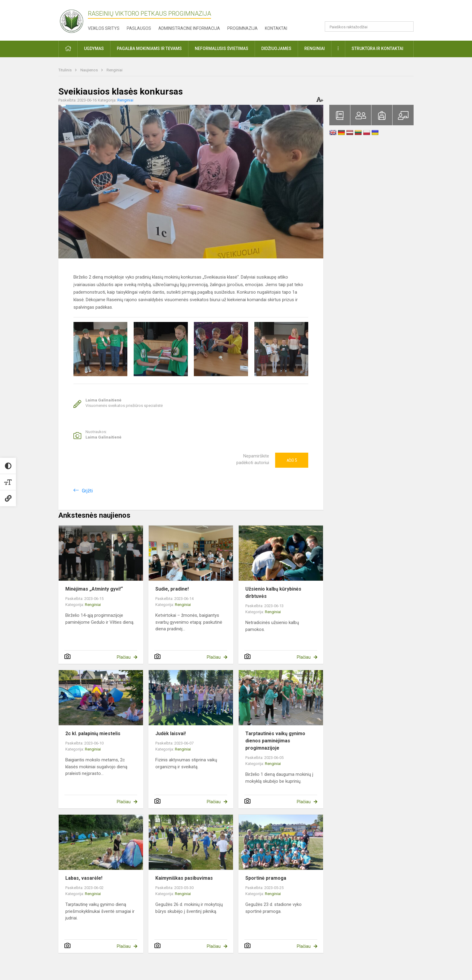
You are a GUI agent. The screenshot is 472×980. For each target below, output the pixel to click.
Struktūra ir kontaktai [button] (377, 48)
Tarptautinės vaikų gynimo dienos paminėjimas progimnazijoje (275, 741)
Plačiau (124, 657)
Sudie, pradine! (172, 589)
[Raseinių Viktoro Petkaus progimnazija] (75, 19)
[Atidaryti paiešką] (407, 27)
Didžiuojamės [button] (276, 48)
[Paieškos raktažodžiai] (369, 27)
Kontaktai (276, 28)
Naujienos (90, 70)
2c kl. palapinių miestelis (93, 733)
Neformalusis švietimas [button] (222, 48)
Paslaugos (139, 28)
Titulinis (65, 70)
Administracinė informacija (189, 28)
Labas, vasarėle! (84, 878)
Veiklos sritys (104, 28)
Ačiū (292, 460)
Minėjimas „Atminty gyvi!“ (94, 589)
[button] (373, 13)
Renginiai (115, 70)
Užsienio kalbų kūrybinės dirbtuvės (273, 593)
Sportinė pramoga (266, 878)
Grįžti (87, 491)
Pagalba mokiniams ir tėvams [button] (149, 48)
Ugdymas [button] (94, 48)
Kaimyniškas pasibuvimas (184, 878)
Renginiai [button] (315, 48)
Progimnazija (242, 28)
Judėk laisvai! (171, 733)
